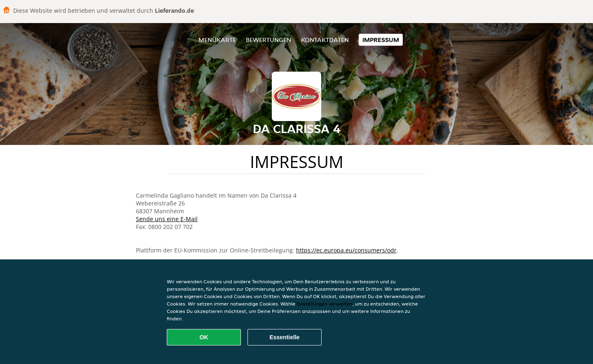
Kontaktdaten (325, 40)
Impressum (381, 40)
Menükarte (217, 40)
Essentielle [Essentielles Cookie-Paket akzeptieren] (284, 337)
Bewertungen (268, 40)
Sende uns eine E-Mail (167, 219)
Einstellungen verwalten (325, 304)
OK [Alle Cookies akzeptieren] (204, 337)
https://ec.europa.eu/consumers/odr (346, 250)
